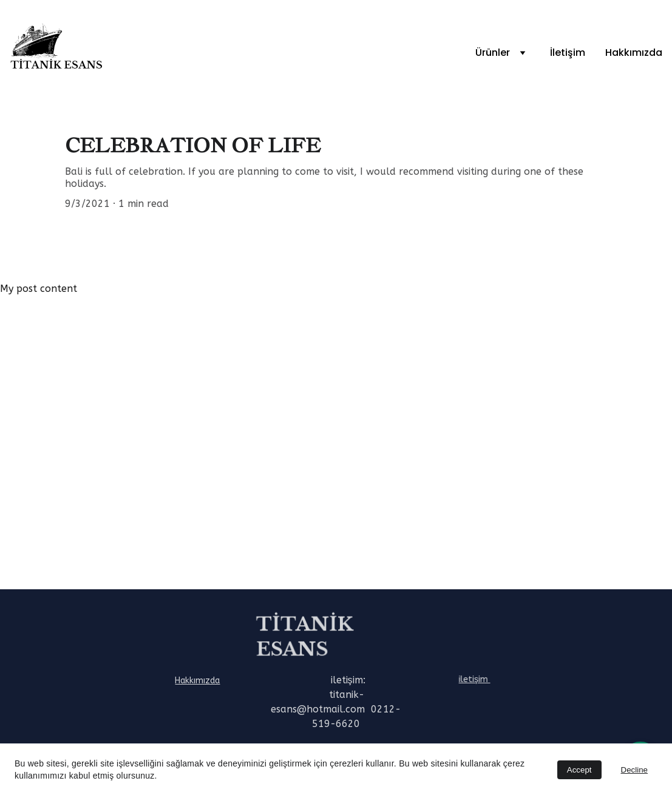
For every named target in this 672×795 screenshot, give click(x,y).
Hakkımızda (634, 52)
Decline (634, 770)
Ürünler (493, 52)
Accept (579, 770)
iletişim (476, 679)
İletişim (568, 52)
